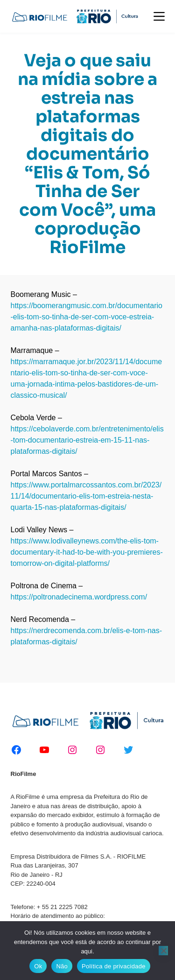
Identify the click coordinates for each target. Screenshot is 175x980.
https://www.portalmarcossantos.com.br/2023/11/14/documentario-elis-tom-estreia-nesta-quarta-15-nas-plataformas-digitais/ (86, 496)
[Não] (163, 951)
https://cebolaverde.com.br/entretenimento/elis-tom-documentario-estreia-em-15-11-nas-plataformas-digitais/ (87, 440)
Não (62, 966)
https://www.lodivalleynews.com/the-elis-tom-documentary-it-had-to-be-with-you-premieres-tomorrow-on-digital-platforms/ (87, 552)
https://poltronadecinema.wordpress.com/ (79, 597)
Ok (38, 966)
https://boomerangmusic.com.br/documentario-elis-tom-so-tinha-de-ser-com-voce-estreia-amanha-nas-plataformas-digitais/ (87, 317)
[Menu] (159, 16)
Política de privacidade (114, 966)
